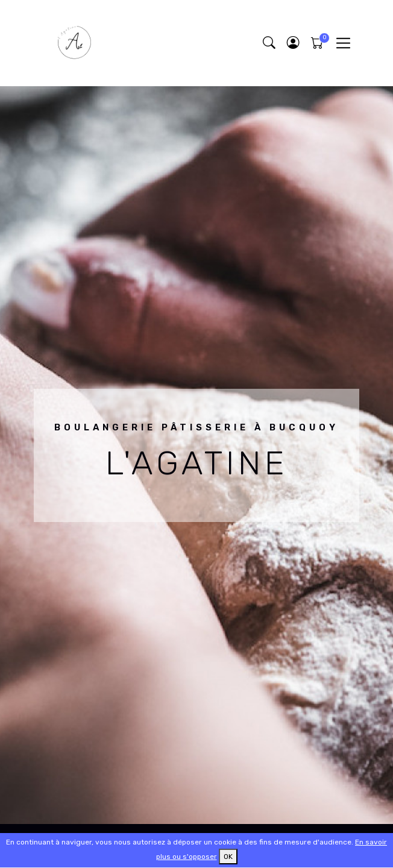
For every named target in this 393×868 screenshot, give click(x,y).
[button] (293, 43)
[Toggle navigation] (343, 43)
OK (228, 857)
